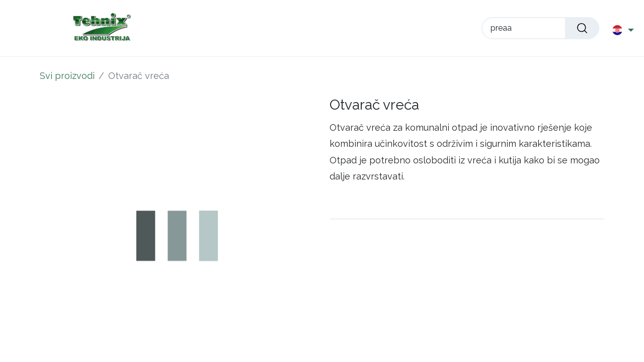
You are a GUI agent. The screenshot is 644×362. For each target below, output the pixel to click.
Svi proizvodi (67, 76)
